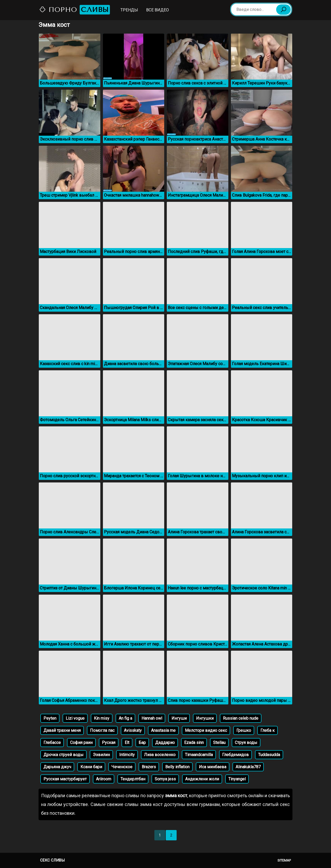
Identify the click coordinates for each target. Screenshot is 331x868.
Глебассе (52, 743)
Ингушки (205, 718)
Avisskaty (133, 730)
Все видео (157, 10)
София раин (81, 743)
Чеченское (122, 767)
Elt (127, 743)
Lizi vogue (75, 718)
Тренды (129, 10)
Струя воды (246, 743)
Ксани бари (91, 767)
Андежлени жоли (202, 779)
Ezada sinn (194, 743)
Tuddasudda (269, 755)
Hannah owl (152, 718)
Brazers (149, 767)
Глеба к (268, 730)
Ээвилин (101, 755)
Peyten (50, 718)
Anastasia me (163, 730)
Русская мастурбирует (65, 779)
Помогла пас (102, 730)
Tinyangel (237, 779)
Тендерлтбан (133, 779)
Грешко (244, 730)
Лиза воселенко (160, 755)
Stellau (219, 743)
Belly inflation (177, 767)
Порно (74, 10)
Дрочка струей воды (63, 755)
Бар (142, 743)
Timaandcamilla (199, 755)
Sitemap (284, 860)
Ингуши (179, 718)
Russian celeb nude (241, 718)
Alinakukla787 (248, 767)
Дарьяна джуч (57, 767)
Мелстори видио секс (206, 730)
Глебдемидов (235, 755)
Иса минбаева (213, 767)
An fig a (125, 718)
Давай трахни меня (62, 730)
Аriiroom (104, 779)
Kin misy (102, 718)
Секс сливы (52, 860)
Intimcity (127, 755)
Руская (109, 743)
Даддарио (165, 743)
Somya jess (165, 779)
